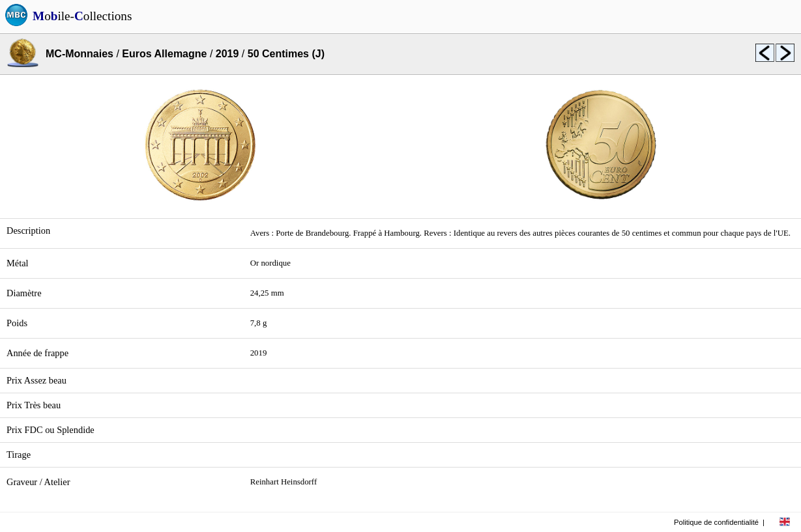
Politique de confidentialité (716, 522)
